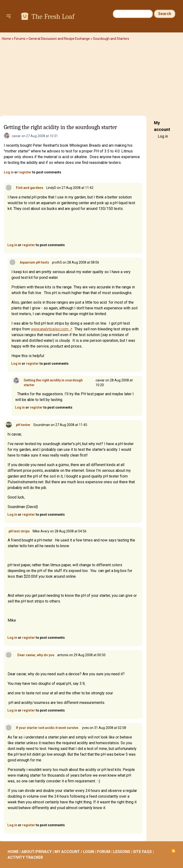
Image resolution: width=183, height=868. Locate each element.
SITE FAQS (142, 852)
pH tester (23, 425)
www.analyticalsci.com (50, 329)
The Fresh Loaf (53, 17)
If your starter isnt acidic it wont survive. (48, 728)
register (25, 172)
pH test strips (19, 531)
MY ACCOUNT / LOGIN (74, 852)
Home (6, 39)
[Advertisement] (91, 80)
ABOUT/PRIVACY (37, 852)
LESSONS (122, 852)
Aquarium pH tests (34, 262)
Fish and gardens (30, 188)
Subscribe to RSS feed (173, 851)
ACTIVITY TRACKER (25, 857)
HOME (13, 852)
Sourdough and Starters (111, 39)
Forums (20, 39)
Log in (9, 172)
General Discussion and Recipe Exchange (59, 39)
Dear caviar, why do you (35, 655)
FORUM (104, 852)
